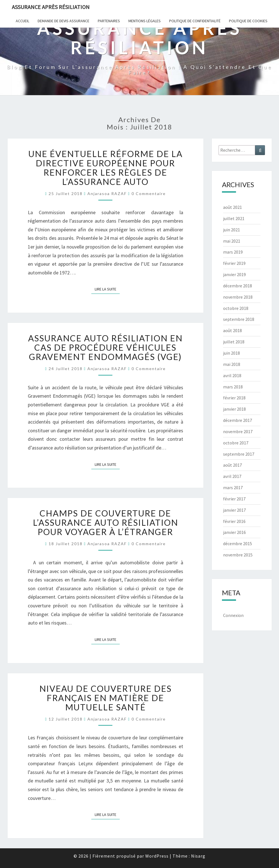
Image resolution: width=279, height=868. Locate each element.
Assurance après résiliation (51, 7)
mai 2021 (232, 241)
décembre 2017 (238, 420)
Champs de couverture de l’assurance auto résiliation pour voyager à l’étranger (106, 522)
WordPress (157, 856)
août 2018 (232, 330)
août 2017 (232, 465)
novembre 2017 (238, 431)
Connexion (233, 615)
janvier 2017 (234, 510)
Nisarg (198, 856)
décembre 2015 (238, 543)
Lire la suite (107, 289)
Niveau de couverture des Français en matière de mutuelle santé (106, 698)
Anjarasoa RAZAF (107, 193)
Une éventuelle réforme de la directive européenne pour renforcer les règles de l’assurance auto (106, 168)
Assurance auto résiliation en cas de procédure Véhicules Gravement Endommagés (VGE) (105, 347)
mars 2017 (233, 487)
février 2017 (234, 499)
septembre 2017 (239, 454)
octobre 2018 (236, 308)
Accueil (22, 21)
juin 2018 (232, 353)
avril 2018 (232, 375)
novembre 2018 (238, 297)
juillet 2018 (234, 342)
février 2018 (234, 398)
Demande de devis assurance (63, 21)
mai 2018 (232, 364)
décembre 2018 (238, 286)
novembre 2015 (238, 555)
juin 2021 (232, 230)
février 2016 (234, 521)
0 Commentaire (149, 193)
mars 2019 (233, 252)
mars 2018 (233, 387)
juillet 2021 (234, 218)
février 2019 (234, 263)
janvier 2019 (234, 274)
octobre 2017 (236, 443)
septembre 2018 (239, 319)
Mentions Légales (145, 21)
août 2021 (232, 207)
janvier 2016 (234, 532)
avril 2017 (232, 476)
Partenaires (109, 21)
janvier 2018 (234, 409)
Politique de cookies (248, 21)
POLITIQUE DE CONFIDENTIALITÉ (195, 21)
